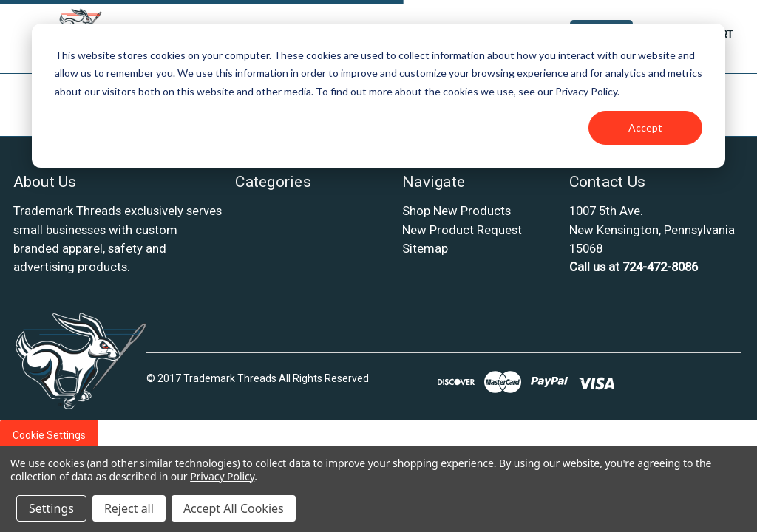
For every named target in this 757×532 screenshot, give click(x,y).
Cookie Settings (49, 435)
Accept (645, 127)
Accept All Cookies (234, 508)
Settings (51, 508)
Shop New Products (456, 211)
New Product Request (462, 230)
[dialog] (378, 96)
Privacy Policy (222, 476)
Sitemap (425, 248)
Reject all (129, 508)
